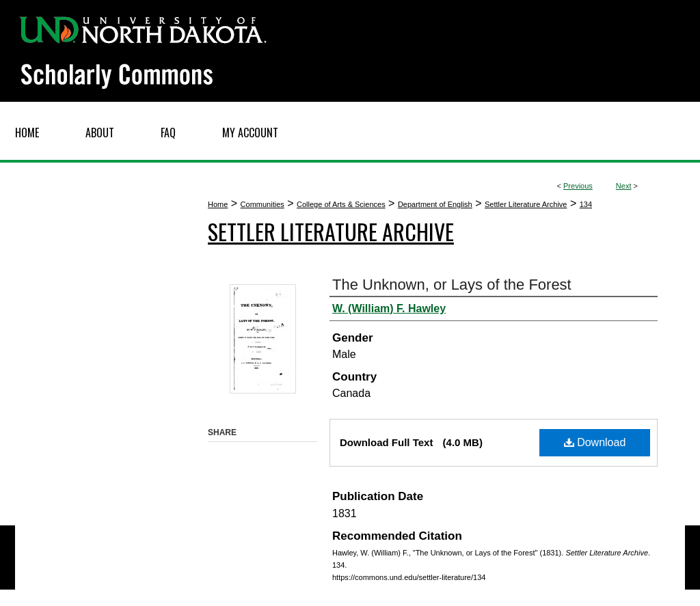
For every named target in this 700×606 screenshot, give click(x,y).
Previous (578, 186)
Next (624, 186)
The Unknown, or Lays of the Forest (452, 285)
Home (218, 204)
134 (586, 204)
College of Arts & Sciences (341, 204)
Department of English (435, 204)
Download (595, 442)
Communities (262, 204)
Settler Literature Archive (526, 204)
